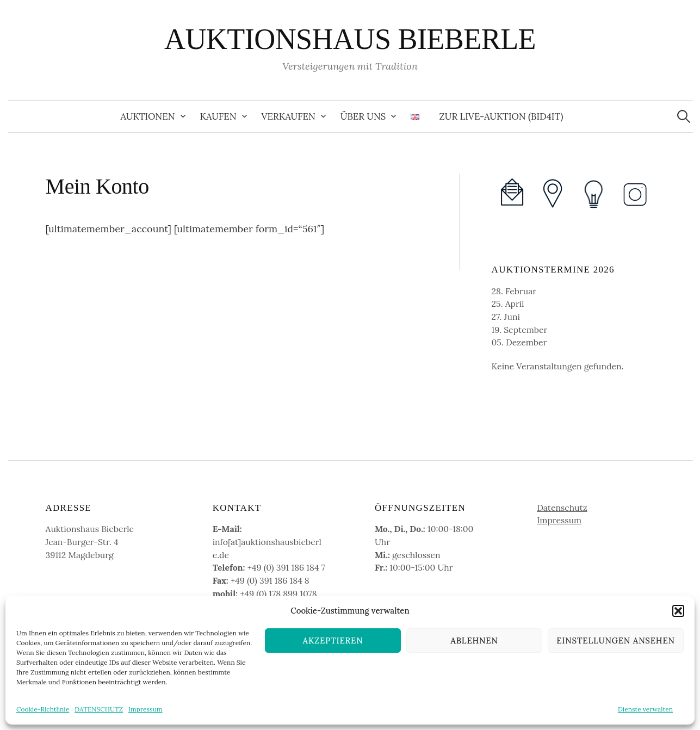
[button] (678, 611)
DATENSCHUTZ (99, 709)
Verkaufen (289, 116)
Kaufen (218, 116)
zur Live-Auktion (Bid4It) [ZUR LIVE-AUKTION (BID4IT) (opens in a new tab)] (501, 116)
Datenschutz (562, 508)
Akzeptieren (333, 641)
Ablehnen (474, 641)
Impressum (145, 709)
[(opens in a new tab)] (553, 193)
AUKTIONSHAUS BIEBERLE (350, 39)
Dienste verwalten (645, 709)
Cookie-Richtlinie (43, 709)
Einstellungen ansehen (616, 641)
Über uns (363, 116)
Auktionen (148, 116)
